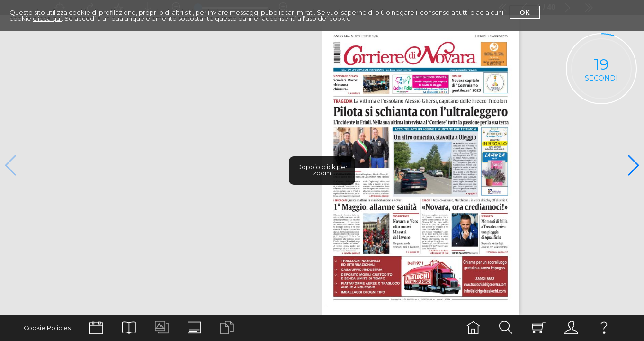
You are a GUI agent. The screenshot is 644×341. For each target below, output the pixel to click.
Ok (525, 12)
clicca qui (47, 18)
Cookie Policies (47, 328)
